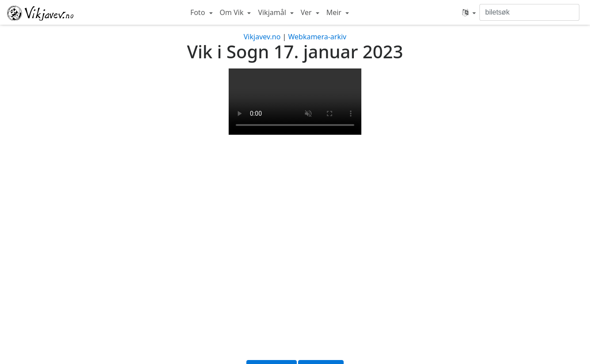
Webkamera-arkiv (317, 37)
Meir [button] (335, 12)
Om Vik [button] (233, 12)
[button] (469, 12)
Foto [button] (199, 12)
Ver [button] (307, 12)
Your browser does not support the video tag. (295, 102)
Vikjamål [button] (273, 12)
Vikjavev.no (262, 37)
